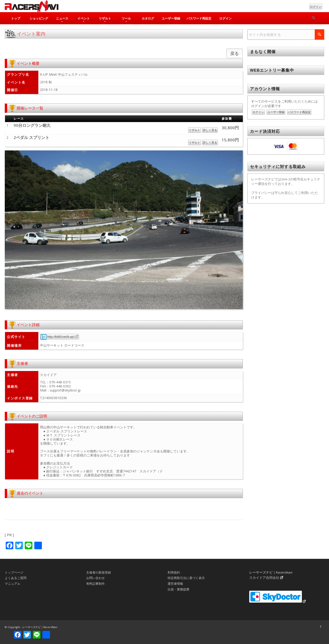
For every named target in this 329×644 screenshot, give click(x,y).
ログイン (316, 7)
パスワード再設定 (299, 112)
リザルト (194, 130)
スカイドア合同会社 (264, 578)
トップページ (14, 572)
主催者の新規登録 (99, 572)
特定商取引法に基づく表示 (186, 578)
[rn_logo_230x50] (32, 6)
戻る (234, 53)
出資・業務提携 (178, 589)
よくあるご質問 (16, 578)
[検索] (314, 18)
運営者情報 (175, 584)
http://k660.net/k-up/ (58, 337)
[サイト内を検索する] (286, 35)
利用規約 (174, 572)
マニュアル (12, 584)
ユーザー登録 (276, 112)
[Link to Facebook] (321, 627)
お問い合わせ (95, 578)
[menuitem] (15, 18)
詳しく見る (210, 130)
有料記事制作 (95, 584)
